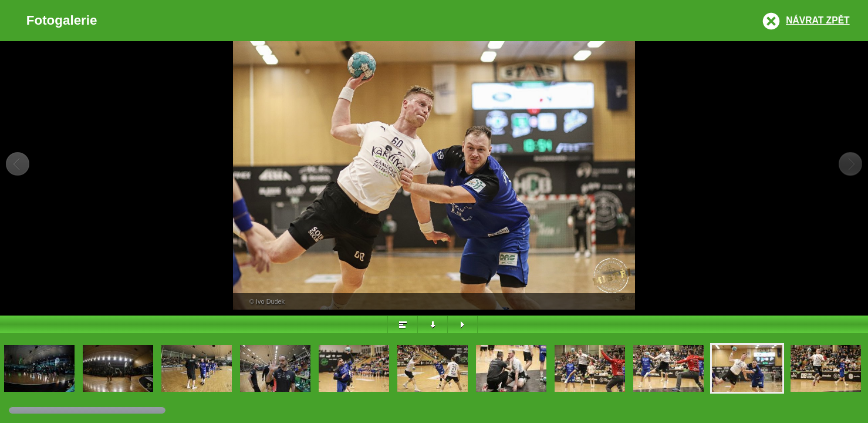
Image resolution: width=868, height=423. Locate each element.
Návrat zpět (818, 20)
